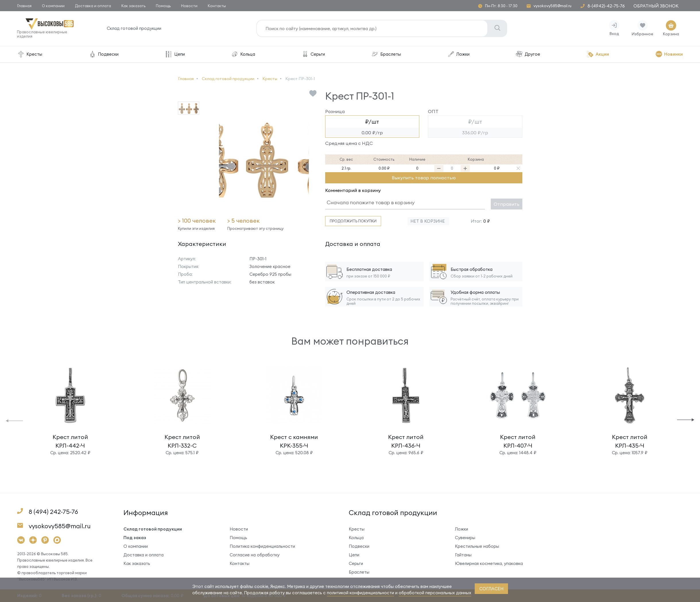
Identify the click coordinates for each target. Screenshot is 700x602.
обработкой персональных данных (435, 593)
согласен (491, 589)
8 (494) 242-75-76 (53, 512)
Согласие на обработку (255, 555)
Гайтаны (463, 555)
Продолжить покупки (353, 221)
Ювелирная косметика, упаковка (489, 564)
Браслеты (386, 54)
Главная (24, 6)
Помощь (163, 6)
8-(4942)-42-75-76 (606, 6)
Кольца (243, 54)
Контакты (217, 6)
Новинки (669, 54)
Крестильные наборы (477, 546)
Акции (598, 54)
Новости (189, 6)
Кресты (30, 54)
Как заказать (133, 6)
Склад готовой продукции (134, 29)
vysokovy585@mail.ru (552, 6)
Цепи (175, 54)
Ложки (458, 54)
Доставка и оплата (93, 6)
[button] (14, 421)
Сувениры (465, 538)
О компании (53, 6)
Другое (528, 54)
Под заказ (135, 538)
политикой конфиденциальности (360, 593)
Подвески (103, 54)
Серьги (313, 54)
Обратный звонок (656, 6)
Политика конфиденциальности (262, 546)
